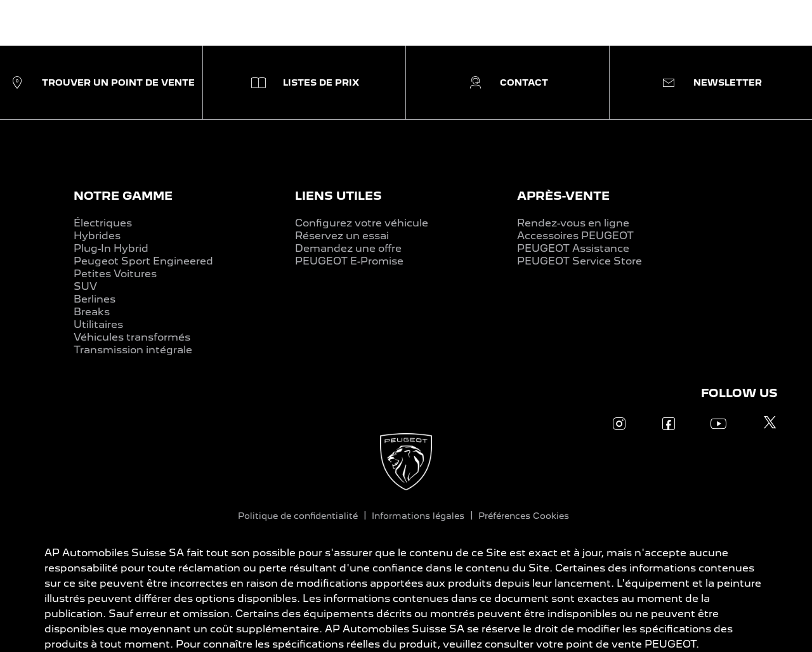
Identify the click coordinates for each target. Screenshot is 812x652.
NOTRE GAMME (123, 196)
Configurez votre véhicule (362, 223)
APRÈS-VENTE (563, 196)
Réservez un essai (342, 236)
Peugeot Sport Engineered (143, 261)
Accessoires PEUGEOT (575, 236)
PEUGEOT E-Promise (349, 261)
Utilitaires (98, 324)
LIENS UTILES (338, 196)
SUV (85, 286)
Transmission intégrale (133, 350)
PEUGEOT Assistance (573, 248)
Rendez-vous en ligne (573, 223)
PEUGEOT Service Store (580, 261)
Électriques (103, 223)
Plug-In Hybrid (111, 248)
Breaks (92, 312)
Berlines (95, 299)
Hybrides (97, 236)
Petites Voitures (115, 274)
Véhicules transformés (132, 337)
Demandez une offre (348, 248)
